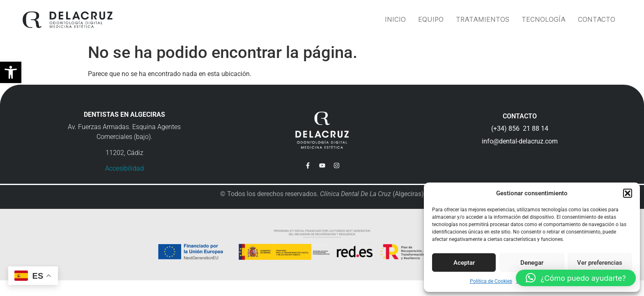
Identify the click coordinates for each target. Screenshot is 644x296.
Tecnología (544, 20)
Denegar (532, 263)
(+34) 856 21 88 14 (520, 128)
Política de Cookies (491, 281)
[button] (11, 72)
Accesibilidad (124, 168)
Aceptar (464, 263)
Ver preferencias (600, 263)
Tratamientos (483, 20)
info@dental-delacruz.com (520, 141)
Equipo (431, 20)
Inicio (395, 20)
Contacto (597, 20)
